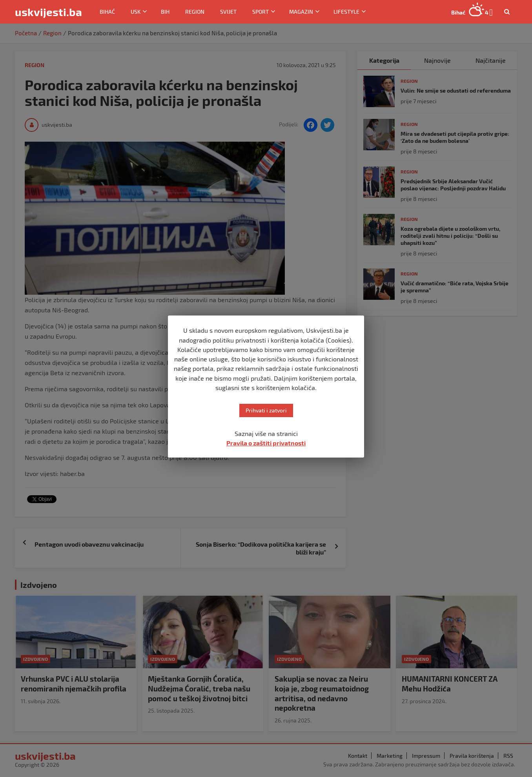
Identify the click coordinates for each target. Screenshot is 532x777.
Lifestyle (346, 12)
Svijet (228, 12)
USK (136, 12)
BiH (165, 12)
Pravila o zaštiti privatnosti (266, 443)
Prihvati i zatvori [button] (266, 410)
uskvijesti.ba (48, 12)
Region (195, 12)
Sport (261, 12)
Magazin (301, 12)
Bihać (107, 12)
